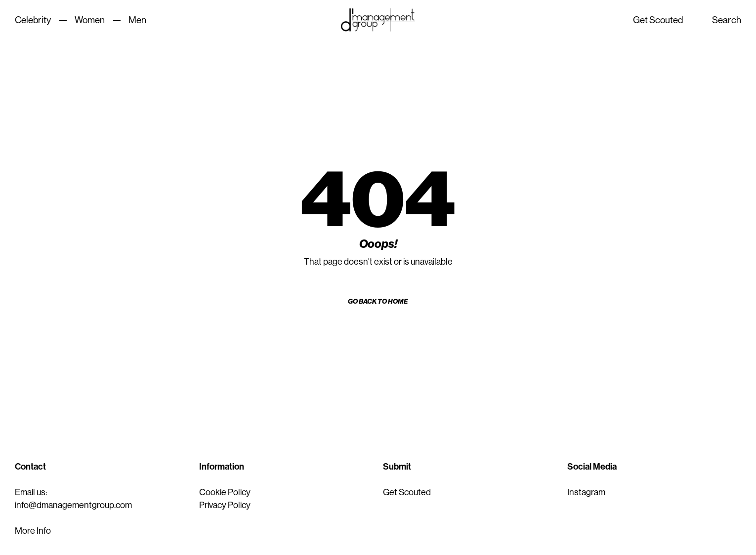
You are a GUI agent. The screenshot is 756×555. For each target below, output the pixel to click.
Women (90, 20)
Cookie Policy (225, 492)
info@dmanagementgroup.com (73, 505)
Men (137, 20)
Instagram (586, 492)
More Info (33, 531)
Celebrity (33, 20)
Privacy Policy (225, 505)
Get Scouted (658, 20)
